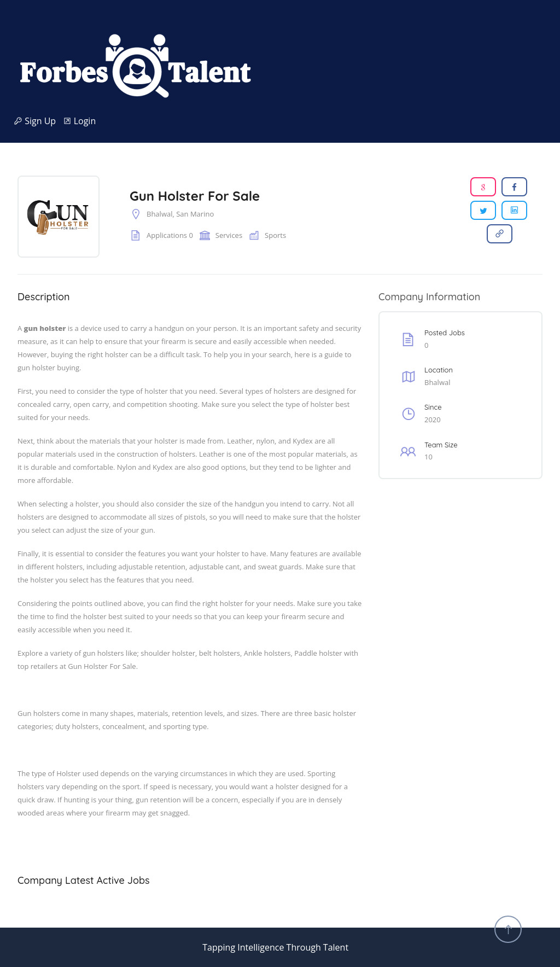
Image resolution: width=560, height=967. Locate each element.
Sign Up (38, 121)
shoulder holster (168, 653)
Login (80, 121)
